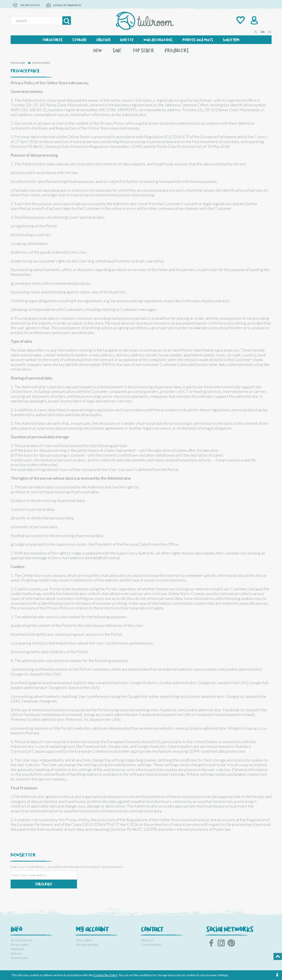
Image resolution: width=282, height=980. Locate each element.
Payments (17, 949)
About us (147, 940)
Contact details (151, 945)
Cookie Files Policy (105, 975)
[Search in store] (37, 21)
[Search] (67, 21)
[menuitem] (53, 40)
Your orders (84, 940)
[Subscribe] (44, 884)
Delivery (16, 953)
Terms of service (22, 940)
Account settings (87, 945)
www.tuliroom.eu (125, 128)
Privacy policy (20, 945)
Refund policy (19, 958)
